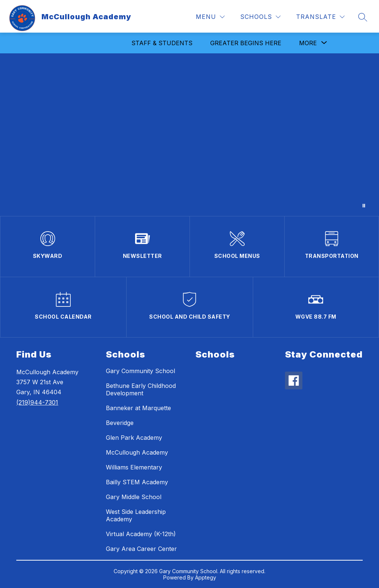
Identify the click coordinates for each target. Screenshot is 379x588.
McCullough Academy (137, 452)
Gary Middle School (134, 497)
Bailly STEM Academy (137, 482)
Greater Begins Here (246, 43)
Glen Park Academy (134, 438)
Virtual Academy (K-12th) (141, 534)
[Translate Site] (320, 17)
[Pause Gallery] (364, 206)
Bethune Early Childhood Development (141, 389)
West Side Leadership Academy (136, 515)
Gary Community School (140, 371)
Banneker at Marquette (138, 408)
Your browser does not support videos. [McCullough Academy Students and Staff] (189, 135)
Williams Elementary (134, 467)
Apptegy (206, 577)
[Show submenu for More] (308, 43)
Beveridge (120, 423)
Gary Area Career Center (141, 549)
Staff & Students (162, 43)
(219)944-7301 (37, 402)
